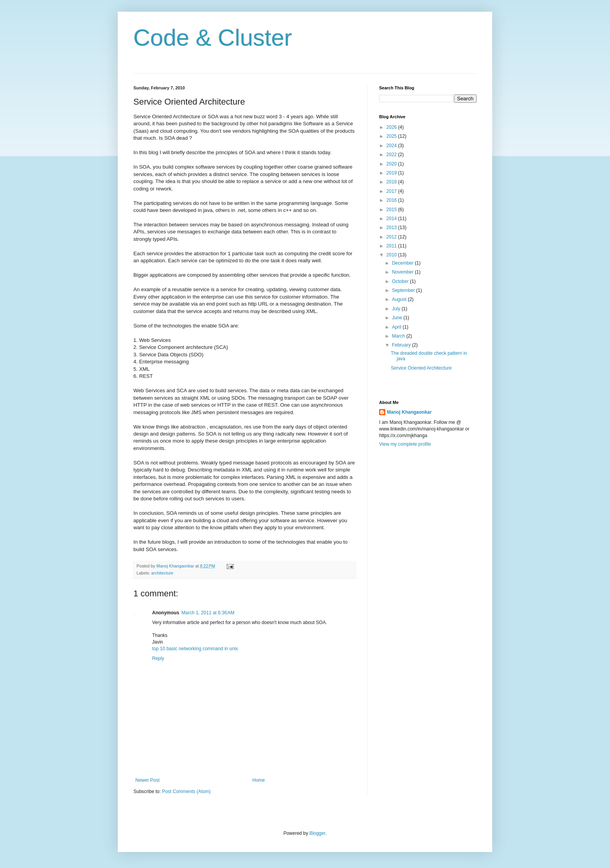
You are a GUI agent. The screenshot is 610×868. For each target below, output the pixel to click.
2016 (392, 200)
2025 (392, 136)
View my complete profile (405, 444)
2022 (392, 155)
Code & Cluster (213, 38)
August (400, 299)
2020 (392, 164)
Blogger (317, 833)
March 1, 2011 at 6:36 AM (208, 613)
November (403, 272)
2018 (392, 182)
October (401, 281)
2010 (392, 255)
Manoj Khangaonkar (409, 412)
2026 (392, 127)
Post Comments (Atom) (186, 792)
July (397, 309)
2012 (392, 237)
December (403, 263)
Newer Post (147, 780)
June (398, 318)
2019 (392, 173)
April (397, 327)
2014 (392, 219)
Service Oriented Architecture (421, 368)
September (404, 290)
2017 (392, 191)
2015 (392, 210)
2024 (392, 146)
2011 (392, 246)
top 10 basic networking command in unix (195, 649)
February (402, 345)
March (399, 336)
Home (259, 780)
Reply (158, 658)
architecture (162, 573)
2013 (392, 228)
